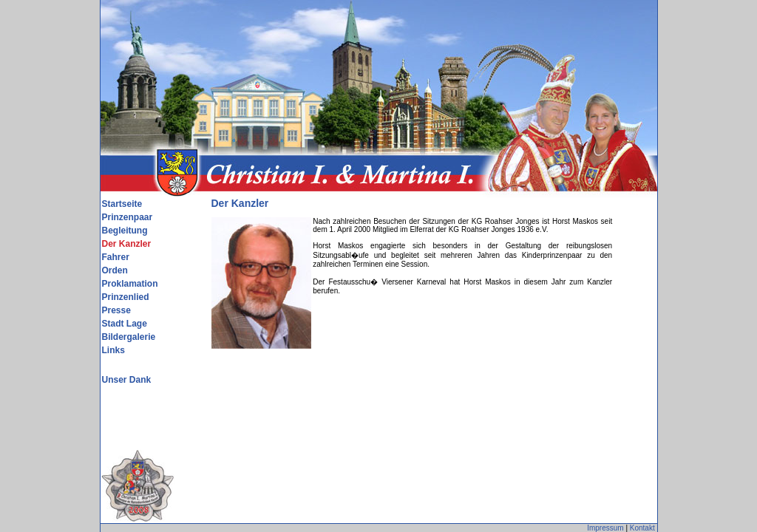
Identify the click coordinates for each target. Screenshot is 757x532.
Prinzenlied (126, 297)
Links (113, 350)
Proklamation (130, 284)
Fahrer (116, 257)
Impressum (605, 528)
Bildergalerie (129, 337)
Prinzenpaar (128, 217)
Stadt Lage (125, 324)
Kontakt (642, 528)
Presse (116, 310)
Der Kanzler (127, 244)
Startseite (122, 204)
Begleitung (125, 231)
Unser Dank (127, 380)
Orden (115, 270)
